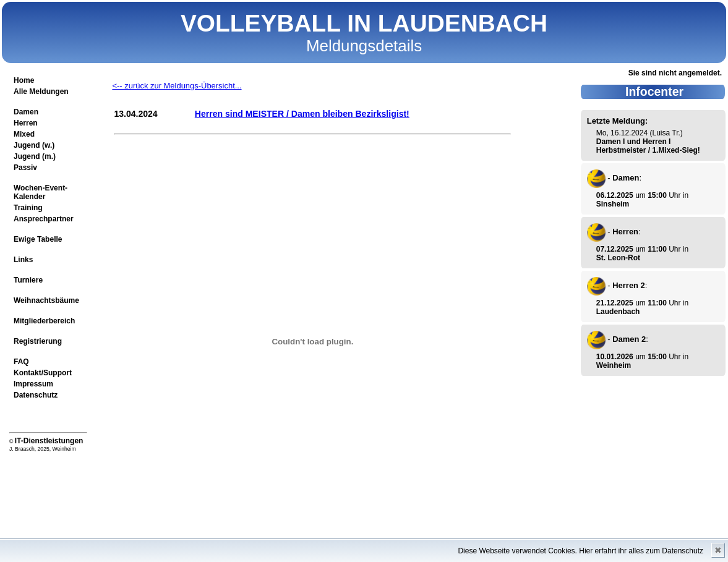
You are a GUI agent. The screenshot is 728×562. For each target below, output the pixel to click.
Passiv (25, 168)
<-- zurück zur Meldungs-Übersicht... (177, 86)
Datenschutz (36, 395)
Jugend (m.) (35, 156)
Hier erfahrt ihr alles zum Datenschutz (641, 551)
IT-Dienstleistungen (49, 441)
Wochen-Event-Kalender (41, 192)
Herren (26, 123)
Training (28, 208)
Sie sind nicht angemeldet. (675, 73)
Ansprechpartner (44, 219)
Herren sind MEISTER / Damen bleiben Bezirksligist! (302, 114)
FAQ (21, 362)
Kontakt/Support (43, 373)
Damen (26, 112)
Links (23, 260)
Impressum (33, 384)
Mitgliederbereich (44, 321)
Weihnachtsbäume (46, 300)
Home (24, 80)
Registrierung (38, 341)
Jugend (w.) (34, 145)
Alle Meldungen (41, 92)
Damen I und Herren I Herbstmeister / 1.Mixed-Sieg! (648, 146)
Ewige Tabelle (38, 239)
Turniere (28, 280)
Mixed (24, 134)
